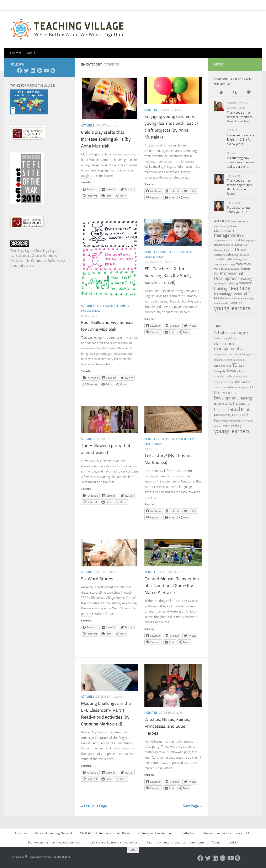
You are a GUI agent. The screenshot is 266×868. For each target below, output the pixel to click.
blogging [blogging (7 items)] (243, 221)
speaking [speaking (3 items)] (218, 284)
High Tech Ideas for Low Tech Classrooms (176, 842)
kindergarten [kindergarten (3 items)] (220, 255)
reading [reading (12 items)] (246, 279)
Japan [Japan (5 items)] (243, 250)
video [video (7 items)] (227, 303)
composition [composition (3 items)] (220, 240)
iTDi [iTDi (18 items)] (235, 249)
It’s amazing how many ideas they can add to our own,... (240, 162)
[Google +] (39, 71)
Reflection (188, 833)
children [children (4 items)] (232, 226)
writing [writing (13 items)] (237, 303)
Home (11, 5)
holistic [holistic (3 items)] (228, 250)
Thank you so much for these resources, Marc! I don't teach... (240, 117)
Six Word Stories (97, 579)
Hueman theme (61, 857)
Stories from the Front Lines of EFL (227, 833)
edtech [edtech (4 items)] (229, 245)
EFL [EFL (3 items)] (246, 245)
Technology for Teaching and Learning (54, 842)
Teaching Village (21, 251)
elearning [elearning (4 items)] (219, 250)
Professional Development (156, 833)
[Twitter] (26, 71)
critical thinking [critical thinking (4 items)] (241, 240)
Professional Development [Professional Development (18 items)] (229, 276)
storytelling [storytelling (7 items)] (231, 283)
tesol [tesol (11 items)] (218, 298)
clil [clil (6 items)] (242, 236)
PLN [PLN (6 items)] (217, 274)
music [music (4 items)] (217, 269)
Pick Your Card (48, 5)
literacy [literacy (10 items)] (233, 254)
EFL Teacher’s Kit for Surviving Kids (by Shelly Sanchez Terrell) (168, 276)
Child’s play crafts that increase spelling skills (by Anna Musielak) (106, 139)
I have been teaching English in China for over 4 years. (241, 140)
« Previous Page (94, 806)
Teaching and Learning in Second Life (114, 842)
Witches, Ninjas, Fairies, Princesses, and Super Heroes (167, 726)
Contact (27, 5)
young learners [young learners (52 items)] (232, 308)
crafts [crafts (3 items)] (229, 240)
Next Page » (192, 806)
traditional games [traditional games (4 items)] (232, 299)
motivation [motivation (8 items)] (243, 264)
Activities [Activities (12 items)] (222, 221)
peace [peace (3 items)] (224, 269)
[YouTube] (46, 71)
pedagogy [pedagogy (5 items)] (233, 269)
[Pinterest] (53, 71)
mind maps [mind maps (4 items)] (229, 264)
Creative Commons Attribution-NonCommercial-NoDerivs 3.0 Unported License (38, 261)
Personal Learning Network (54, 833)
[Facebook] (20, 71)
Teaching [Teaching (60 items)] (239, 288)
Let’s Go (83, 5)
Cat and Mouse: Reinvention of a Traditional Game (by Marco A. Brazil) (172, 586)
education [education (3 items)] (238, 245)
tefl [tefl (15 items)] (246, 293)
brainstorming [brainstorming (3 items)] (221, 226)
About (68, 5)
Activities (88, 126)
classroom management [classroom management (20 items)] (227, 233)
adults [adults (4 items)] (233, 222)
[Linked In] (33, 71)
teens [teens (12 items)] (237, 294)
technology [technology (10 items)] (223, 294)
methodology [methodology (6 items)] (233, 259)
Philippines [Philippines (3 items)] (245, 269)
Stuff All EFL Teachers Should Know (105, 833)
